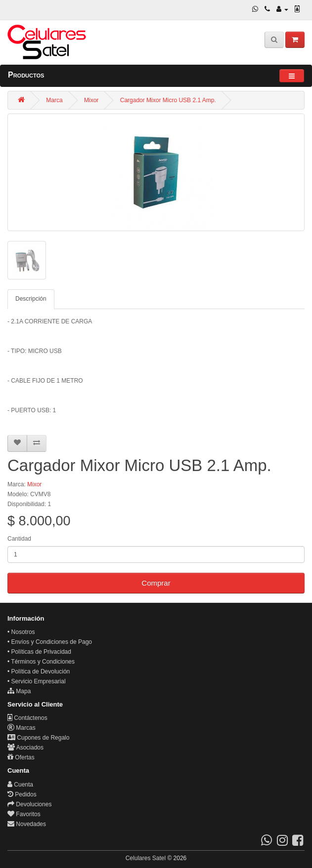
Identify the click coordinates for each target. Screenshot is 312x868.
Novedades (27, 824)
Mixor (91, 100)
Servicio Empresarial (39, 681)
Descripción (31, 299)
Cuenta (20, 785)
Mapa (19, 691)
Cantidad (19, 539)
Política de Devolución (41, 671)
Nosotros (23, 632)
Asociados (25, 748)
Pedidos (22, 794)
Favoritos (24, 814)
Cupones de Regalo (38, 738)
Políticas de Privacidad (41, 652)
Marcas (22, 728)
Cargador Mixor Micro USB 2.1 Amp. (168, 100)
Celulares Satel (146, 858)
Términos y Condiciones (43, 662)
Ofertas (21, 757)
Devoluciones (29, 804)
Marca (54, 100)
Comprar (156, 583)
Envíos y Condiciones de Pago (52, 642)
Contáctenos (27, 718)
